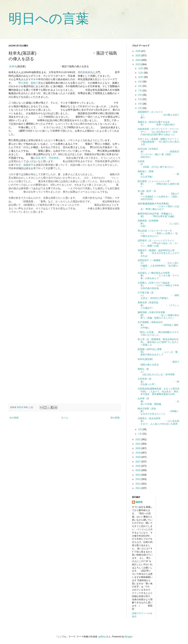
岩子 (44, 158)
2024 (138, 60)
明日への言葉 (49, 19)
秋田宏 (139, 502)
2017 (138, 462)
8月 (140, 86)
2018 (138, 457)
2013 (138, 479)
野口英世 (23, 83)
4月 (140, 104)
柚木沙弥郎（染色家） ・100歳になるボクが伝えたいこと (158, 411)
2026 (138, 51)
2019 (138, 453)
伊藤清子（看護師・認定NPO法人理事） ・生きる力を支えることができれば (158, 253)
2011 (138, 488)
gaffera (102, 637)
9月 (140, 82)
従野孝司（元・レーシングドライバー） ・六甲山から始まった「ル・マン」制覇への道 (158, 243)
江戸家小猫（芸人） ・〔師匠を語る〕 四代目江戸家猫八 (158, 295)
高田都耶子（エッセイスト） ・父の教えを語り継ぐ (158, 115)
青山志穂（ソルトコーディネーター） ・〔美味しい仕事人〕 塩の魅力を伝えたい (158, 233)
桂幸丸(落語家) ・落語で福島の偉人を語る (158, 362)
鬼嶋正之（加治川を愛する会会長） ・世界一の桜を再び (156, 123)
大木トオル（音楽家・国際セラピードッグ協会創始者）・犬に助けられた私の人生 (158, 142)
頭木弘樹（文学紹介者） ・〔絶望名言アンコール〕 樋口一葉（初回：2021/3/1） (158, 153)
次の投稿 (14, 418)
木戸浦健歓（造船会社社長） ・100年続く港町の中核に (158, 325)
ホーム (65, 418)
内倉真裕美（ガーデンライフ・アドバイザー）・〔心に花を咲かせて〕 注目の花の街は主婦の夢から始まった (158, 132)
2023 (138, 64)
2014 (138, 475)
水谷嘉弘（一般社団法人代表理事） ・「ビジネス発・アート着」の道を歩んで (158, 276)
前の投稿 (115, 418)
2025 (138, 55)
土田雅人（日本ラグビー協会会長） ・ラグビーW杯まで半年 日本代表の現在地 (160, 286)
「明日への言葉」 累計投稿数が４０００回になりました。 (158, 334)
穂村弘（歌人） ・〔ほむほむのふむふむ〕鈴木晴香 (157, 372)
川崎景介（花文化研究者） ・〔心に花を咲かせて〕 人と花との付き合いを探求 (158, 421)
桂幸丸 (13, 66)
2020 (138, 448)
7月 (140, 91)
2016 (138, 466)
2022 (138, 439)
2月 (140, 429)
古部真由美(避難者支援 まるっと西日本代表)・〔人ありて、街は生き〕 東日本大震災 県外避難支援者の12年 (159, 391)
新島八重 (36, 83)
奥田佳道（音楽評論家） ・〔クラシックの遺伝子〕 (158, 305)
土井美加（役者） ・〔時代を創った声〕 (158, 382)
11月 (141, 73)
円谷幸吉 (54, 158)
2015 (138, 470)
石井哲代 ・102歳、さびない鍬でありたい (158, 164)
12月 (141, 68)
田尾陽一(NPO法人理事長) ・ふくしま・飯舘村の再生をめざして (158, 352)
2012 (138, 484)
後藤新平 (28, 165)
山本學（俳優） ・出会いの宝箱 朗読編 (158, 401)
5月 (140, 99)
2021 (138, 444)
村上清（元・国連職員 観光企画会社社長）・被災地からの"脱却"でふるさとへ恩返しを (158, 342)
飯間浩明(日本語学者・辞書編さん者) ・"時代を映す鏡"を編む (156, 215)
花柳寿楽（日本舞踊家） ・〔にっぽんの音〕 (158, 223)
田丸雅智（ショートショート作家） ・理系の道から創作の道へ (158, 184)
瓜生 (39, 158)
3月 (140, 108)
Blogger (129, 637)
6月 (140, 95)
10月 (141, 77)
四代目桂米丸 (85, 72)
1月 (140, 434)
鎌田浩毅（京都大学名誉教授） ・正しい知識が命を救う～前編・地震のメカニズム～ (158, 315)
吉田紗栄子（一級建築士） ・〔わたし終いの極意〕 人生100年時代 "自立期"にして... (158, 264)
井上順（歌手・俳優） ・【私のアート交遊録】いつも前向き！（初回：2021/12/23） (158, 195)
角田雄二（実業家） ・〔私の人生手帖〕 (158, 174)
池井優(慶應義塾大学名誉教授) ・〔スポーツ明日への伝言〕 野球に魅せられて (158, 206)
